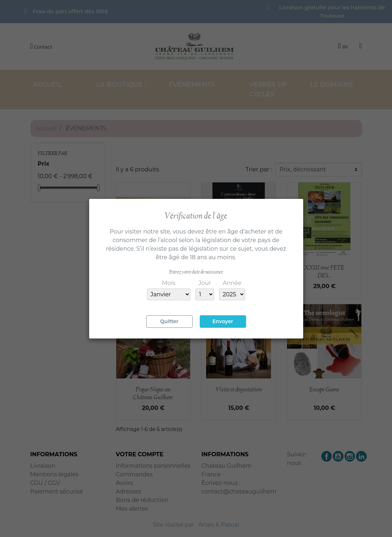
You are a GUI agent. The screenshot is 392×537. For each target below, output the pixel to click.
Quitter (169, 321)
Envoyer (223, 321)
